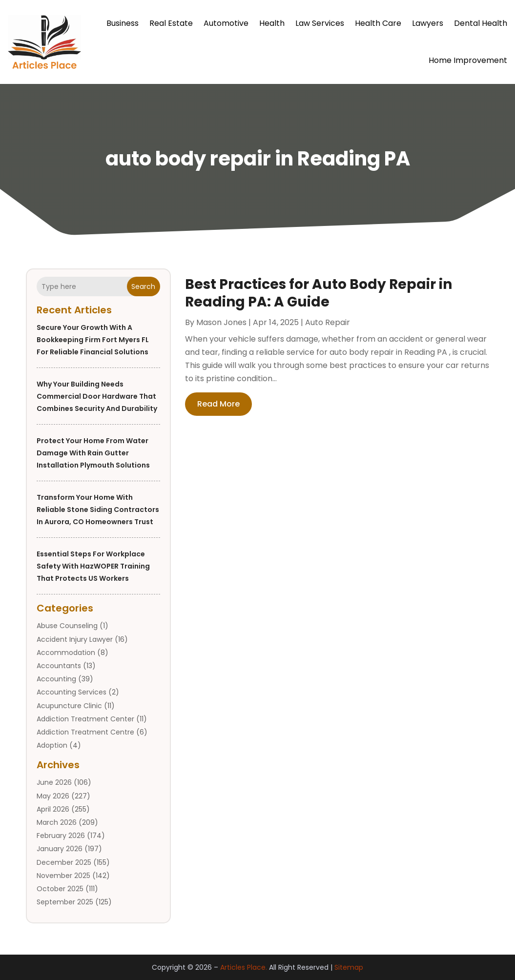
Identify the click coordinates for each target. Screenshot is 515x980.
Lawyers (428, 23)
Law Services (320, 23)
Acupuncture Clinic (69, 706)
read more (218, 404)
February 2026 (61, 836)
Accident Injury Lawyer (75, 639)
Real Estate (171, 23)
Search (143, 286)
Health (272, 23)
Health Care (378, 23)
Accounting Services (72, 692)
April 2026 (53, 809)
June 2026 (54, 782)
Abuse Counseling (67, 626)
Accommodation (66, 653)
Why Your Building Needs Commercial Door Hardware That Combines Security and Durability (97, 396)
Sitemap (349, 967)
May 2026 (53, 796)
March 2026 (57, 822)
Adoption (52, 745)
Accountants (59, 666)
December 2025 (64, 862)
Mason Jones (221, 322)
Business (123, 23)
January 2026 (60, 849)
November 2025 (63, 876)
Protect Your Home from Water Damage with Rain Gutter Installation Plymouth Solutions (93, 453)
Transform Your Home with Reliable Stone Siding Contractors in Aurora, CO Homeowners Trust (98, 510)
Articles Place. (244, 967)
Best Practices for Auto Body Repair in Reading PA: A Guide (319, 293)
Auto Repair (328, 322)
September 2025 (65, 902)
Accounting (56, 679)
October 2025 (60, 889)
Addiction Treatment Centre (85, 732)
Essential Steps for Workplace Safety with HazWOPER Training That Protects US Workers (93, 566)
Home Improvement (468, 60)
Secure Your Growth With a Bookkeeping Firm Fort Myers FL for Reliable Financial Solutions (93, 340)
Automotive (226, 23)
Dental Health (481, 23)
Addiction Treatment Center (85, 719)
